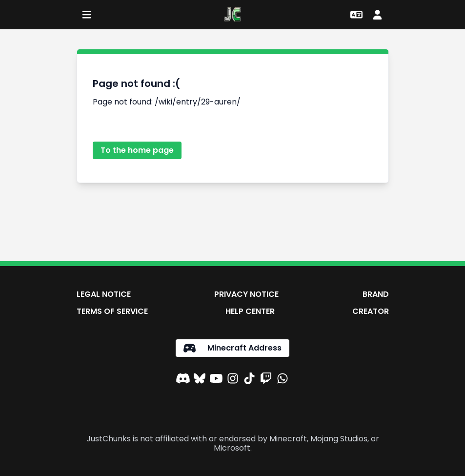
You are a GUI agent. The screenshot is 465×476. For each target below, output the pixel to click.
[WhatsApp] (283, 380)
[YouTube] (216, 380)
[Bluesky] (200, 380)
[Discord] (183, 380)
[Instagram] (233, 380)
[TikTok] (249, 380)
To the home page (137, 150)
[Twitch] (266, 380)
